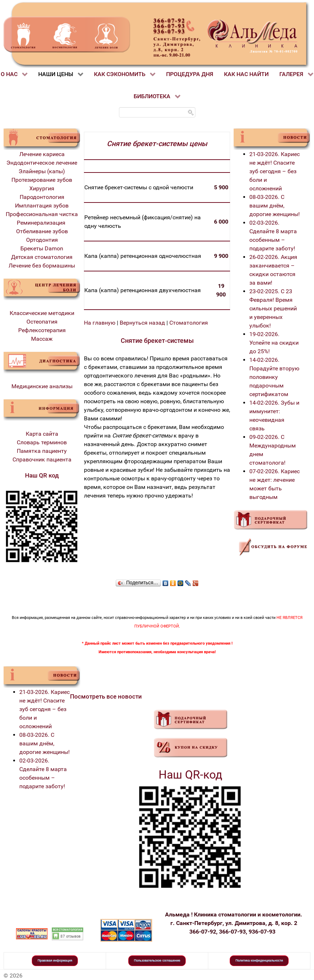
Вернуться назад (142, 323)
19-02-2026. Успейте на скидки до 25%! (274, 343)
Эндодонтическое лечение (42, 163)
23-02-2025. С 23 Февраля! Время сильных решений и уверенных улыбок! (273, 308)
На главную (100, 323)
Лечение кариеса (42, 154)
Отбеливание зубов (42, 231)
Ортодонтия (42, 240)
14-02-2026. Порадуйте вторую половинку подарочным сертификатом (274, 377)
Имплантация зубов (42, 206)
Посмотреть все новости (106, 696)
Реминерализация (42, 223)
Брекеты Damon (42, 248)
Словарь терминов (42, 442)
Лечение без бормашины (42, 266)
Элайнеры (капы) (42, 171)
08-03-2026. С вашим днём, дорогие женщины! (275, 206)
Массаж (42, 339)
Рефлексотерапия (42, 330)
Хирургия (42, 188)
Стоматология (189, 323)
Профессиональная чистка (42, 214)
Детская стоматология (42, 257)
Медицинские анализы (42, 386)
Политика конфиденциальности (259, 960)
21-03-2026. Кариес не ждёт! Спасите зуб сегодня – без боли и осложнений (275, 171)
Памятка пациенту (42, 451)
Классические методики (42, 313)
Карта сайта (42, 434)
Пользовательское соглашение (157, 960)
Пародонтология (42, 197)
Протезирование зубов (42, 180)
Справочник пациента (42, 459)
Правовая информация (55, 960)
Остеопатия (42, 322)
